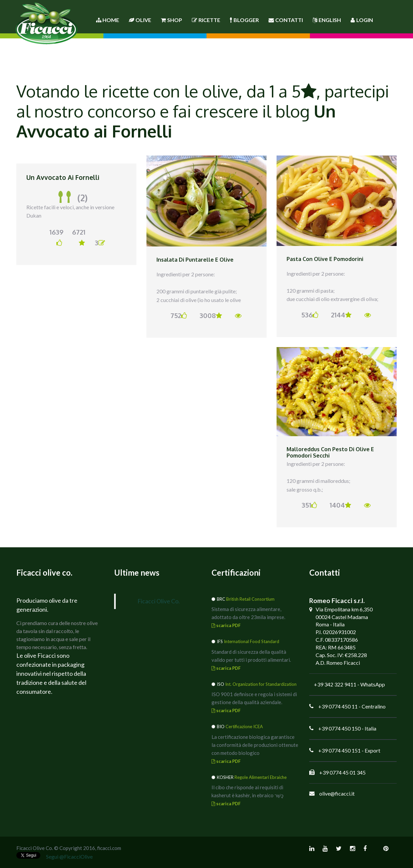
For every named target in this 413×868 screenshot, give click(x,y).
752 (179, 315)
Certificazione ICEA (244, 727)
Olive (140, 20)
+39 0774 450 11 (338, 706)
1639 (56, 237)
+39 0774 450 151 (339, 750)
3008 (211, 315)
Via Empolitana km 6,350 (344, 609)
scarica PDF (226, 625)
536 (310, 315)
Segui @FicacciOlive (69, 856)
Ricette (206, 20)
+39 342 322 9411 (335, 684)
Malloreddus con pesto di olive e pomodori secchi (330, 453)
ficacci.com (109, 848)
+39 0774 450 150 (339, 728)
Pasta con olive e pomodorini (325, 259)
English (327, 20)
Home (108, 20)
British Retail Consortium (250, 599)
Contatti (286, 20)
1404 (340, 505)
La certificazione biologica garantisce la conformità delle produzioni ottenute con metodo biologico (255, 745)
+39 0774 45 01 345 (342, 772)
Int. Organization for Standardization (261, 684)
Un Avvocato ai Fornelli (63, 177)
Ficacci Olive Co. (159, 601)
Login (362, 20)
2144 (341, 315)
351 (309, 505)
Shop (171, 20)
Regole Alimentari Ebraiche (261, 777)
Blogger (244, 20)
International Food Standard (252, 641)
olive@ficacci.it (337, 793)
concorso (122, 111)
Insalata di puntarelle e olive (195, 260)
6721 (79, 237)
